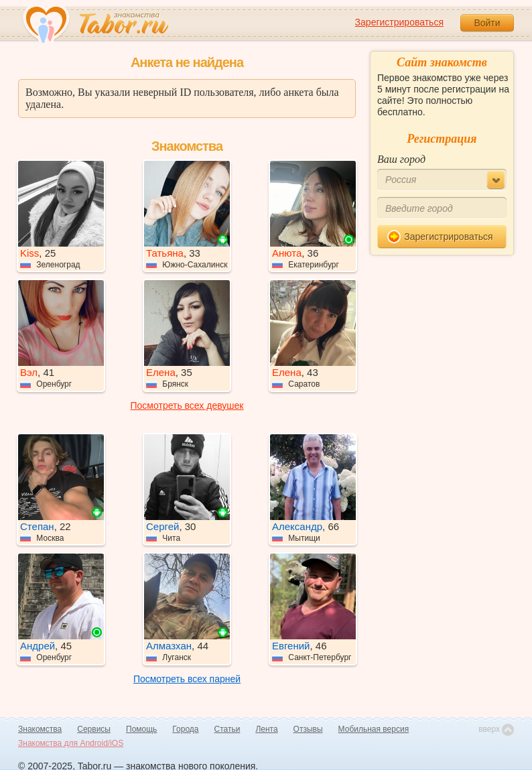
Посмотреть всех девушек (187, 405)
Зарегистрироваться (399, 22)
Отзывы (308, 729)
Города (185, 729)
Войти (487, 23)
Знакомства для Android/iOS (71, 743)
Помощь (141, 729)
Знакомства (40, 729)
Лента (266, 729)
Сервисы (94, 729)
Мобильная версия (374, 729)
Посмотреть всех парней (187, 679)
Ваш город (401, 159)
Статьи (227, 729)
